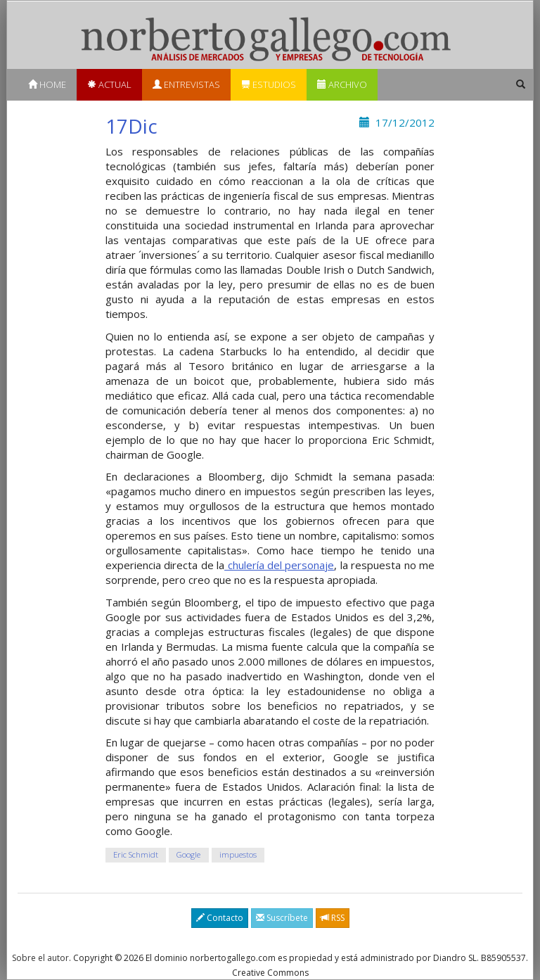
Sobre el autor (40, 958)
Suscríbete (282, 918)
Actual (109, 84)
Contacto (220, 918)
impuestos (238, 855)
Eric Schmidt (136, 855)
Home (47, 84)
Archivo (342, 84)
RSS (333, 918)
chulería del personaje (279, 565)
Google (188, 855)
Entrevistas (186, 84)
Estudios (269, 84)
